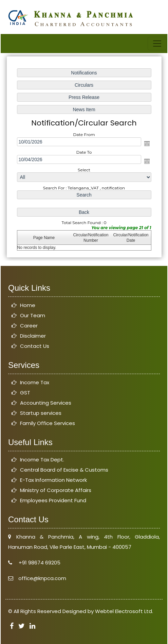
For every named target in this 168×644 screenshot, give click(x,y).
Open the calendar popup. (147, 143)
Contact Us (35, 346)
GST (25, 393)
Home (28, 305)
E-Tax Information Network (53, 480)
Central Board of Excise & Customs (64, 470)
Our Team (33, 315)
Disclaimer (33, 336)
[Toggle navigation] (157, 44)
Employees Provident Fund (53, 500)
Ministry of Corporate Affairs (56, 490)
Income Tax (35, 382)
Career (29, 326)
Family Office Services (48, 423)
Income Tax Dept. (42, 460)
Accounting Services (46, 403)
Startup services (41, 413)
